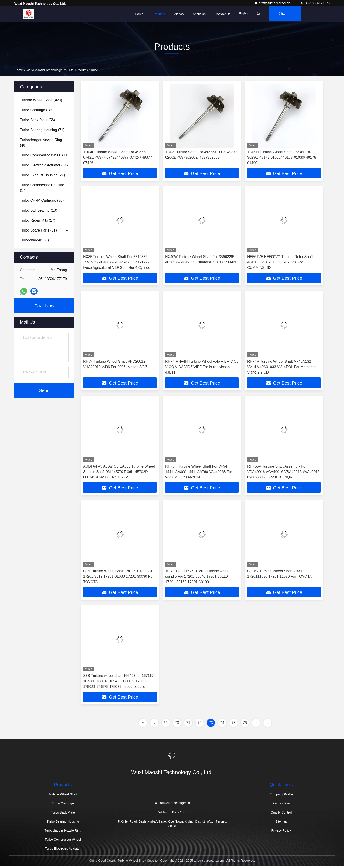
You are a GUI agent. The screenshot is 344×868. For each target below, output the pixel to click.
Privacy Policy (281, 833)
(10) (39, 210)
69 (166, 725)
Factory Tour (281, 806)
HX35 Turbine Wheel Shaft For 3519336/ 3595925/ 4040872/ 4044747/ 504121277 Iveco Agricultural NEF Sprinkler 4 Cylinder (117, 263)
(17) (42, 188)
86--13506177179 (315, 3)
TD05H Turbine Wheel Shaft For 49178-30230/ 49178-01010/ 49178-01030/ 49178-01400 (282, 157)
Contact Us (223, 14)
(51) (44, 165)
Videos (179, 14)
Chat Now (44, 306)
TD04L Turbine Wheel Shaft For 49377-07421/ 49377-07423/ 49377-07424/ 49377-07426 (118, 157)
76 (245, 725)
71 (188, 725)
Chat (285, 14)
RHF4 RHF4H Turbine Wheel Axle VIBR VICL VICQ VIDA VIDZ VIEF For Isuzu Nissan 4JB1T (202, 368)
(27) (42, 175)
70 (177, 725)
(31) (34, 240)
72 (200, 725)
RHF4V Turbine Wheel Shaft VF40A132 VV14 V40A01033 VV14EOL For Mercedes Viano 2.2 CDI (282, 368)
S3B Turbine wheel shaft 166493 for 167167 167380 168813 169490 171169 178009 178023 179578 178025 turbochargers (118, 683)
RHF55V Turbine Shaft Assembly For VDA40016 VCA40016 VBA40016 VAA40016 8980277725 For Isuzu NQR (283, 473)
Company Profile (281, 797)
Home (139, 14)
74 (222, 725)
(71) (42, 130)
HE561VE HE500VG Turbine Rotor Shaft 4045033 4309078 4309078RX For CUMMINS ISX (280, 263)
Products (159, 14)
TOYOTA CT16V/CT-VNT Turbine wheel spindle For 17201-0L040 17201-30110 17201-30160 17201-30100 (197, 578)
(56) (37, 120)
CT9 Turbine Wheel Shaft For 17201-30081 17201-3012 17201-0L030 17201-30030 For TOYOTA (118, 578)
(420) (41, 100)
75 (233, 725)
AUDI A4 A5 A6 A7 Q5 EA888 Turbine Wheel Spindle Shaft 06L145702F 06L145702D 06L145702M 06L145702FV (119, 473)
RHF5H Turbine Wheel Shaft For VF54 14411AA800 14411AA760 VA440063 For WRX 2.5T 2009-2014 (199, 473)
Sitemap (281, 824)
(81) (38, 230)
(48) (41, 143)
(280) (37, 110)
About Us (199, 14)
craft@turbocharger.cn (273, 3)
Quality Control (281, 815)
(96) (42, 200)
